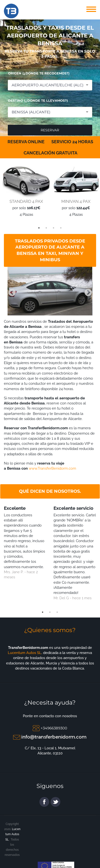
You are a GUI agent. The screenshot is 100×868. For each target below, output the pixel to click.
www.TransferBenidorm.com (52, 468)
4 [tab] (61, 228)
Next (86, 291)
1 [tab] (39, 228)
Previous (10, 291)
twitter (55, 802)
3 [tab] (54, 228)
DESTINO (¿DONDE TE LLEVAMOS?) (38, 100)
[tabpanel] (25, 190)
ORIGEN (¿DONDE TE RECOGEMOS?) (39, 73)
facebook (44, 802)
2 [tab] (46, 228)
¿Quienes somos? (50, 630)
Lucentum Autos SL (25, 653)
